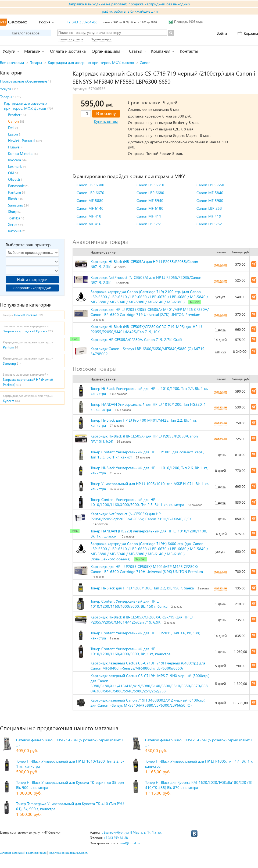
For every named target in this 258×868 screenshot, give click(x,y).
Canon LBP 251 (149, 224)
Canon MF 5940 (150, 200)
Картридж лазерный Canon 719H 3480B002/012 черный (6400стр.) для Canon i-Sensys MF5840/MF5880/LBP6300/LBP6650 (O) (148, 703)
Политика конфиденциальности (69, 853)
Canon (145, 63)
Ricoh (12, 199)
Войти (222, 33)
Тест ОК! (195, 302)
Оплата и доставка (68, 51)
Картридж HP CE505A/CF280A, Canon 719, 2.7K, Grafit (137, 339)
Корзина (251, 33)
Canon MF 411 (149, 216)
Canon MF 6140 (90, 208)
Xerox (13, 224)
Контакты (189, 51)
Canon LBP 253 (209, 208)
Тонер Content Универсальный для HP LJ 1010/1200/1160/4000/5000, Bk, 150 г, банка (129, 604)
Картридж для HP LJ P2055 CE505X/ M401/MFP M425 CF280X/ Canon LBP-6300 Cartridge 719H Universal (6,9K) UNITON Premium (147, 569)
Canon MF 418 (89, 216)
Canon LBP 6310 (150, 185)
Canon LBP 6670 (90, 193)
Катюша (15, 231)
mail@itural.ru (130, 843)
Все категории (12, 63)
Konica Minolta (20, 153)
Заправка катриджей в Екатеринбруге (23, 853)
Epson (13, 134)
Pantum (15, 192)
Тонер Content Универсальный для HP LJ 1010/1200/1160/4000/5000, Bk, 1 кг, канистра (130, 651)
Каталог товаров (26, 33)
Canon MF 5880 (90, 200)
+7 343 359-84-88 (82, 22)
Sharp (13, 211)
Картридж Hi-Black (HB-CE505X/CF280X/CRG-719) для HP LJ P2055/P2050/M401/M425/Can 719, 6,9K (142, 620)
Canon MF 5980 (210, 200)
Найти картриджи (32, 280)
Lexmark (15, 166)
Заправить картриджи (32, 288)
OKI (11, 173)
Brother (14, 115)
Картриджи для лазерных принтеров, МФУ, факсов (91, 63)
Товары (36, 63)
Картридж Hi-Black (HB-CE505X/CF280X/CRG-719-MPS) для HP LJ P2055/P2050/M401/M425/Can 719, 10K (146, 329)
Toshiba (14, 218)
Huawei (14, 147)
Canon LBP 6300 (90, 185)
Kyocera (15, 160)
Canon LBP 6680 (150, 193)
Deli (11, 128)
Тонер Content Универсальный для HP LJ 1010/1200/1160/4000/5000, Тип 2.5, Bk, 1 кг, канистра (137, 502)
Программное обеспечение (24, 81)
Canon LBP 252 (209, 224)
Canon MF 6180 (150, 208)
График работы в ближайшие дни (129, 11)
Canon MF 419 (209, 216)
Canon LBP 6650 (210, 185)
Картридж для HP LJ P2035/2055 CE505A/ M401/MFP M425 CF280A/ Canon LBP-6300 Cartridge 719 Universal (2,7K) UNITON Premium (150, 312)
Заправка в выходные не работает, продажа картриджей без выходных (129, 4)
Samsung (16, 205)
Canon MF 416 (89, 224)
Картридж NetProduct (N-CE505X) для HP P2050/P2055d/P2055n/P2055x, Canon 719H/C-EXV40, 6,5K (141, 516)
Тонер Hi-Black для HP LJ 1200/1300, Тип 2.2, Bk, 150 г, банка (142, 588)
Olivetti (14, 179)
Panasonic (16, 186)
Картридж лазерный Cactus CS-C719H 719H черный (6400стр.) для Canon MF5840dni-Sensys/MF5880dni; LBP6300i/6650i (148, 666)
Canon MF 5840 (210, 193)
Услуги (6, 89)
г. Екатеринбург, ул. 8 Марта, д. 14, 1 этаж (131, 832)
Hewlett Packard (21, 140)
